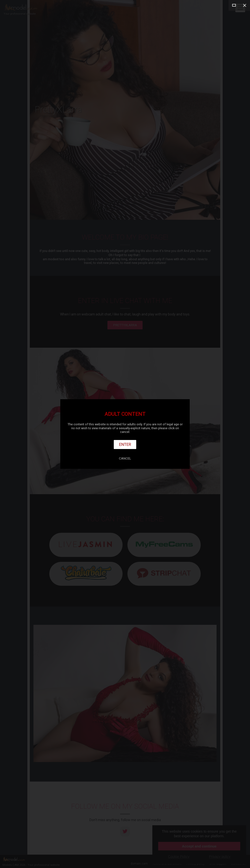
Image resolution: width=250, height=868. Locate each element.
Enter (125, 444)
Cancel (125, 458)
